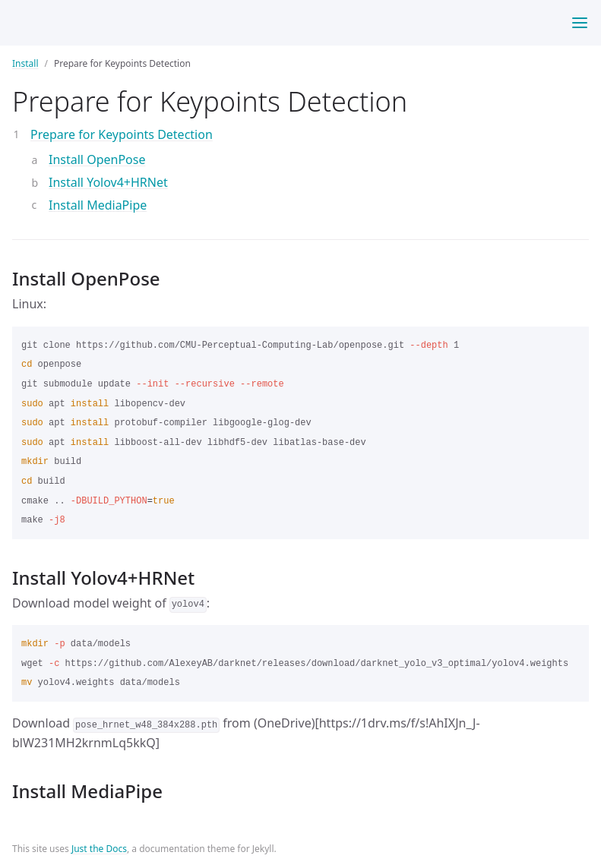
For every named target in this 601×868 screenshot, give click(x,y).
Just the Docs (99, 849)
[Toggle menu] (580, 23)
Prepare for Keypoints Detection (122, 134)
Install (25, 63)
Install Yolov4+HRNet (108, 182)
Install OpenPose (97, 159)
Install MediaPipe (98, 205)
